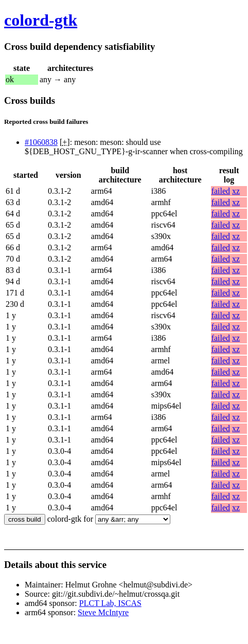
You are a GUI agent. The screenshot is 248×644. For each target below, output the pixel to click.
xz (236, 191)
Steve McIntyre (103, 612)
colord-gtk (41, 20)
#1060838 (41, 142)
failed (221, 191)
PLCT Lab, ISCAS (110, 603)
